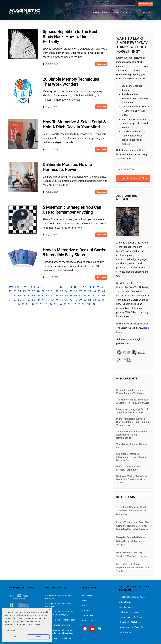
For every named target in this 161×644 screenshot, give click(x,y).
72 (48, 300)
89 (37, 304)
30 (48, 292)
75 (62, 300)
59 (85, 296)
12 (61, 287)
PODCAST (147, 13)
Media (85, 599)
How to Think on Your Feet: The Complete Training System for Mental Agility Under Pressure (132, 524)
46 (24, 296)
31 (52, 292)
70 (38, 300)
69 (34, 300)
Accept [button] (39, 637)
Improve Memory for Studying (132, 616)
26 (29, 292)
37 (80, 292)
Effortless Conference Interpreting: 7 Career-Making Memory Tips (132, 456)
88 (32, 304)
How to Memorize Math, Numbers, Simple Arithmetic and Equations (59, 630)
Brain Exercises (126, 631)
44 (15, 296)
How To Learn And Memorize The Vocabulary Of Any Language (59, 612)
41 (99, 292)
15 (75, 287)
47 (29, 296)
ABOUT (106, 13)
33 (62, 292)
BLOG (134, 13)
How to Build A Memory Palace (132, 595)
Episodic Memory (126, 606)
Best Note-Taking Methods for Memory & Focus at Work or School (132, 478)
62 (99, 296)
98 (79, 304)
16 (80, 287)
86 (23, 304)
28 (38, 292)
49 (38, 296)
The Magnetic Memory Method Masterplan (58, 604)
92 (51, 304)
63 (104, 296)
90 (42, 304)
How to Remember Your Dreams (58, 637)
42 (104, 292)
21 (103, 287)
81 (90, 300)
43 (10, 296)
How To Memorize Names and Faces (60, 624)
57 (76, 296)
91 (46, 304)
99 (84, 304)
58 (80, 296)
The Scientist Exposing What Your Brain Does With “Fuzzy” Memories (132, 509)
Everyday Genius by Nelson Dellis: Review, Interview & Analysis (130, 540)
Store (84, 604)
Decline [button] (16, 637)
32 (57, 292)
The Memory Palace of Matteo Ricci (132, 445)
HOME (96, 13)
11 (56, 287)
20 (99, 287)
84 (104, 300)
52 (52, 296)
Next (96, 304)
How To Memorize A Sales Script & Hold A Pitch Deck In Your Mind (74, 125)
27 (34, 292)
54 (62, 296)
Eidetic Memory (126, 601)
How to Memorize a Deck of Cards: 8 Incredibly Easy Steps (74, 253)
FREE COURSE (120, 13)
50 (43, 296)
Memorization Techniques (130, 621)
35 (71, 292)
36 (76, 292)
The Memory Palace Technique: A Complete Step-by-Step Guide (133, 400)
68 (29, 300)
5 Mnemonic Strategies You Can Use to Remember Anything (72, 210)
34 (66, 292)
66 (19, 300)
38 (85, 292)
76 (66, 300)
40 (94, 292)
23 (15, 292)
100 (89, 304)
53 (57, 296)
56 (71, 296)
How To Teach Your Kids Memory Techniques (129, 467)
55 (66, 296)
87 (28, 304)
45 (19, 296)
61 (94, 296)
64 (10, 300)
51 (48, 296)
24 (19, 292)
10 (52, 287)
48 (34, 296)
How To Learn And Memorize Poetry (60, 619)
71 (43, 300)
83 (99, 300)
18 (89, 287)
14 (70, 287)
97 (74, 304)
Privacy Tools (88, 614)
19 (94, 287)
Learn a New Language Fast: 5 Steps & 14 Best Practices (132, 410)
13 (66, 287)
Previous (14, 287)
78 (76, 300)
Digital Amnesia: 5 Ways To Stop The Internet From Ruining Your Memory (133, 421)
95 (65, 304)
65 (15, 300)
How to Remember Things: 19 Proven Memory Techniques (132, 390)
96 (70, 304)
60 (90, 296)
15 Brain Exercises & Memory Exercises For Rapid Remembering (132, 434)
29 (43, 292)
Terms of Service (89, 619)
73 (52, 300)
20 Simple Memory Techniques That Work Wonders (71, 82)
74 (57, 300)
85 (18, 304)
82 (94, 300)
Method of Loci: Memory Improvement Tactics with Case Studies (133, 566)
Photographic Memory (128, 611)
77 (71, 300)
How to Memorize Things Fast (132, 626)
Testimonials (87, 594)
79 (80, 300)
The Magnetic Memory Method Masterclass (58, 596)
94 (60, 304)
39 (90, 292)
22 (10, 292)
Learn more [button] (10, 630)
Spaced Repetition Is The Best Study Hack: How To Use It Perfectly (70, 37)
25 (24, 292)
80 (85, 300)
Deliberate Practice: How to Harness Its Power (67, 167)
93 (56, 304)
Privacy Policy (88, 609)
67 (24, 300)
